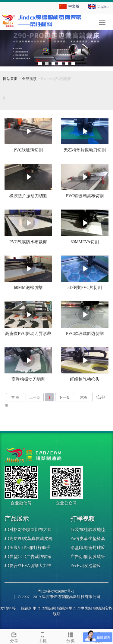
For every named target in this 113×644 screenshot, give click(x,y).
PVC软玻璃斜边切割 (85, 334)
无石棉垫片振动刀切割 (85, 150)
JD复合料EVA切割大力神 (28, 566)
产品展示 (17, 519)
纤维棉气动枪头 (85, 379)
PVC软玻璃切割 (28, 150)
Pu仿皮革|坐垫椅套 (88, 539)
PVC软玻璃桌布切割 (85, 196)
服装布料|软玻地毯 (88, 530)
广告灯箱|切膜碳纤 (88, 557)
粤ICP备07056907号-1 (56, 591)
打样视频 (83, 519)
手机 (42, 637)
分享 (14, 637)
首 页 (15, 397)
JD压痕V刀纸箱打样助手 (27, 548)
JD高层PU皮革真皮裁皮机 (28, 539)
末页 (84, 397)
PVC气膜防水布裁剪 (28, 242)
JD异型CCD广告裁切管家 (28, 557)
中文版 (74, 6)
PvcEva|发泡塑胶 (86, 566)
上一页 (35, 397)
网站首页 (10, 79)
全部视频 (29, 79)
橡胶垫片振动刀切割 (28, 196)
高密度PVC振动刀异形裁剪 (28, 336)
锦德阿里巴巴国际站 (38, 608)
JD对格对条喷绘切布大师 (28, 530)
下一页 (64, 397)
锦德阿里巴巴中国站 (75, 608)
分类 (71, 637)
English (103, 6)
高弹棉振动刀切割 (28, 379)
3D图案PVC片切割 (85, 288)
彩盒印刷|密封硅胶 (88, 548)
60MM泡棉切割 (28, 288)
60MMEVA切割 (85, 242)
